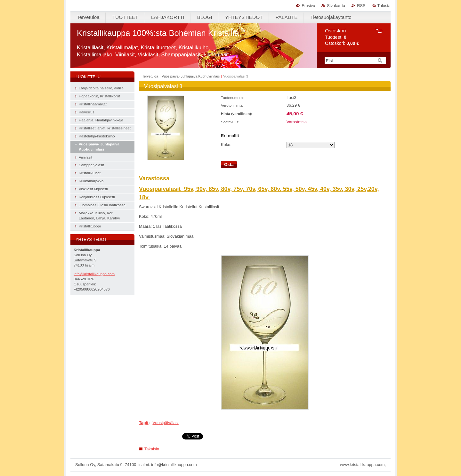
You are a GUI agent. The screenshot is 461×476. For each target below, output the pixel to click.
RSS (361, 6)
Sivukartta (336, 6)
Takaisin (152, 449)
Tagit (144, 423)
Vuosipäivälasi (165, 423)
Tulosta (384, 6)
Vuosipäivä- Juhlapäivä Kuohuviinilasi (191, 76)
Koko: (226, 145)
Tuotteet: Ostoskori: (342, 37)
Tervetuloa (150, 76)
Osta (229, 164)
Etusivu (308, 6)
